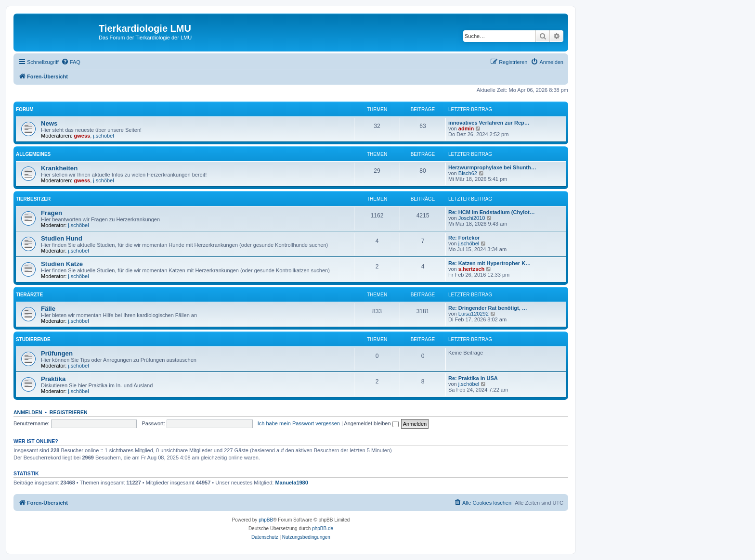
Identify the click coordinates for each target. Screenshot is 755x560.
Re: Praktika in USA (473, 378)
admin (466, 128)
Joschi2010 (472, 218)
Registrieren (69, 412)
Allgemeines (33, 154)
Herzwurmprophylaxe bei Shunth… (492, 167)
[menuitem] (71, 62)
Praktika (53, 379)
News (49, 123)
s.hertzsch (471, 269)
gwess (82, 136)
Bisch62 (468, 173)
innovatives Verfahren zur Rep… (489, 123)
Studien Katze (62, 264)
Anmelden (28, 412)
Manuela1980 (291, 483)
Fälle (48, 309)
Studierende (33, 339)
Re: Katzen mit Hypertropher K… (489, 263)
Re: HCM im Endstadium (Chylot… (492, 212)
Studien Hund (62, 238)
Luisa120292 (474, 314)
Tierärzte (29, 295)
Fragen (52, 213)
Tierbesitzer (33, 199)
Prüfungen (57, 353)
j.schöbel (103, 136)
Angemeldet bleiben (371, 423)
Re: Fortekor (464, 238)
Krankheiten (59, 168)
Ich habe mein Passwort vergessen (299, 423)
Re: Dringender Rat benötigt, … (488, 308)
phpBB (266, 520)
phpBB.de (323, 528)
